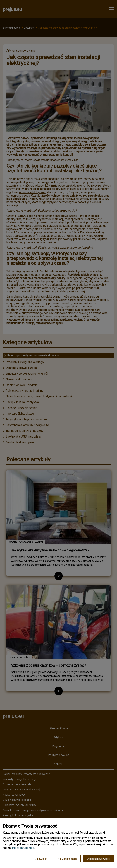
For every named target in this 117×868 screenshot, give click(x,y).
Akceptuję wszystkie (99, 859)
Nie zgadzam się (67, 859)
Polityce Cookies (23, 848)
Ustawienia (41, 859)
